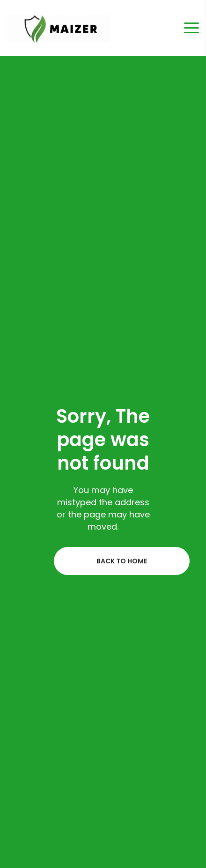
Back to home (122, 561)
